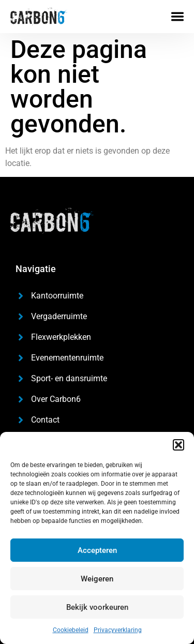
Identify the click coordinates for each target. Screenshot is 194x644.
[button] (178, 445)
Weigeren (97, 579)
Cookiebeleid (71, 630)
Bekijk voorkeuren (97, 607)
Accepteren (97, 550)
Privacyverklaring (118, 630)
